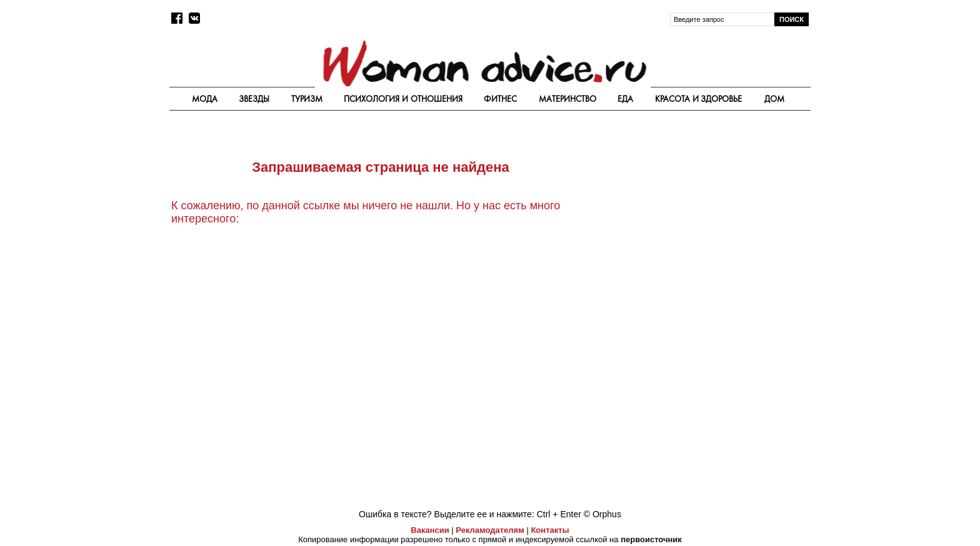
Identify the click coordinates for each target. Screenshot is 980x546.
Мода (205, 99)
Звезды (254, 99)
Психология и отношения (403, 99)
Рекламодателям (490, 530)
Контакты (550, 530)
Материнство (567, 99)
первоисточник (651, 539)
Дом (774, 99)
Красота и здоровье (699, 99)
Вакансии (430, 530)
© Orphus (602, 514)
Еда (625, 99)
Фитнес (500, 99)
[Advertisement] (704, 214)
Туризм (307, 99)
